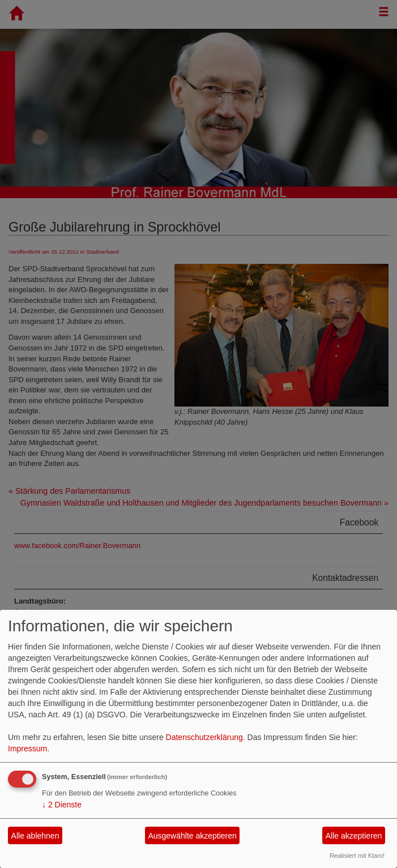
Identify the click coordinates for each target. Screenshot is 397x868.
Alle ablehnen (35, 836)
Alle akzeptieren (354, 836)
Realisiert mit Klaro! (357, 856)
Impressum (27, 749)
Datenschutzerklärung (204, 737)
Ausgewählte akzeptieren (192, 836)
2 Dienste (62, 805)
